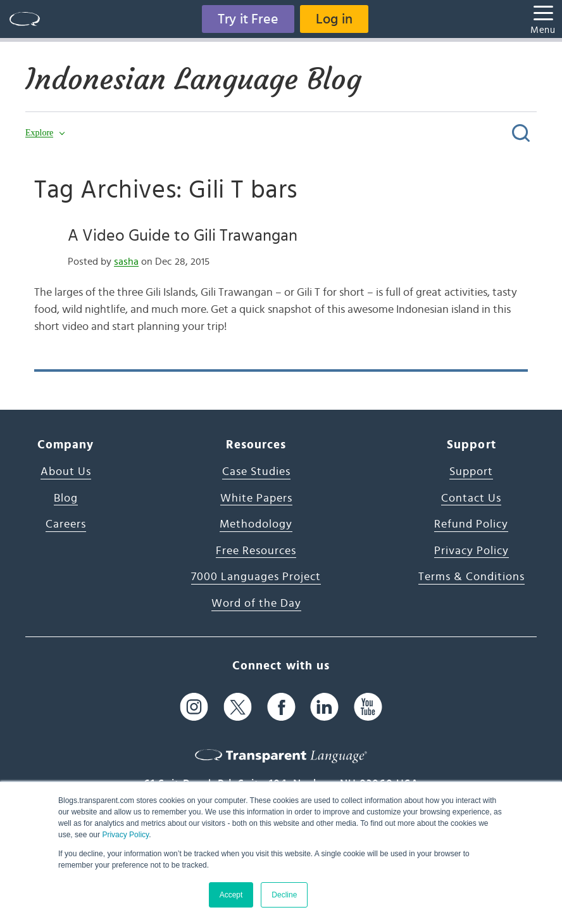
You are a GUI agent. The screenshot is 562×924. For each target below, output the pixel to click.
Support (471, 472)
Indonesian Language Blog (193, 79)
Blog (66, 498)
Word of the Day (256, 604)
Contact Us (471, 498)
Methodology (256, 524)
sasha (126, 262)
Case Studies (256, 472)
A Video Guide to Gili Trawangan (183, 236)
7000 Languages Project (256, 577)
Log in (334, 19)
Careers (66, 524)
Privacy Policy (125, 835)
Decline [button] (284, 895)
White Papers (256, 498)
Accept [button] (231, 895)
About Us (66, 472)
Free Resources (256, 551)
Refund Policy (471, 524)
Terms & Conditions (471, 577)
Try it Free (248, 19)
